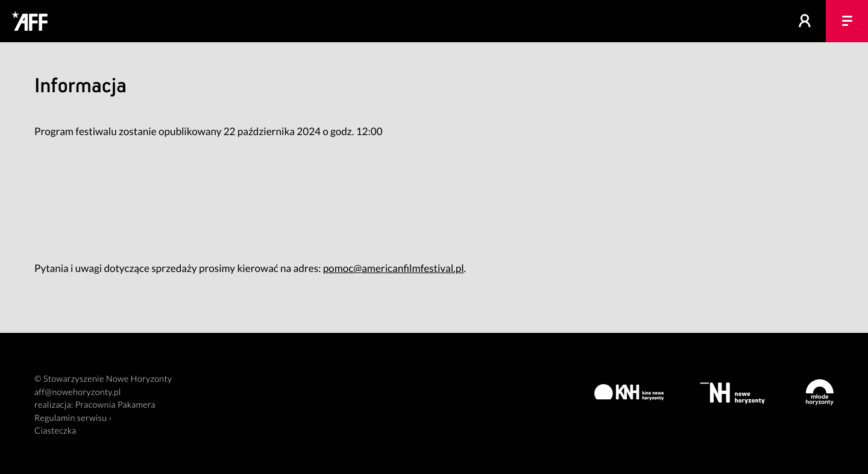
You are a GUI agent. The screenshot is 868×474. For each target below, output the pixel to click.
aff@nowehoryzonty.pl (78, 392)
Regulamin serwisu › (73, 418)
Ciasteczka (55, 431)
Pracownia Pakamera (115, 405)
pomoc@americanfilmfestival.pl (394, 268)
